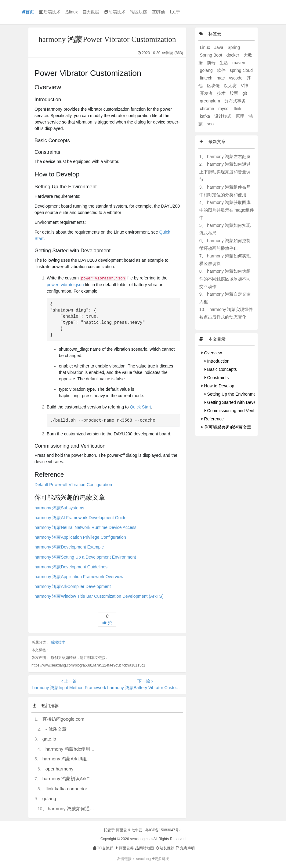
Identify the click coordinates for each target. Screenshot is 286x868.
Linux (206, 47)
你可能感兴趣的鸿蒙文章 (226, 427)
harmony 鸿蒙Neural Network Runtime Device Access (85, 527)
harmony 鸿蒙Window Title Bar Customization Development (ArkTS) (99, 596)
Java (219, 47)
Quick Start (140, 407)
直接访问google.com (63, 719)
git (245, 93)
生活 (224, 63)
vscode (236, 78)
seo (210, 124)
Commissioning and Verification (236, 411)
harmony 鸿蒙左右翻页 (229, 157)
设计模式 (223, 116)
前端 (212, 63)
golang (49, 798)
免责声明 (185, 848)
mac (221, 78)
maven (239, 63)
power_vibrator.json (65, 285)
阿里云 (121, 830)
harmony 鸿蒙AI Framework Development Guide (80, 518)
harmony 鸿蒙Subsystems (59, 508)
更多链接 (160, 859)
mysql (224, 109)
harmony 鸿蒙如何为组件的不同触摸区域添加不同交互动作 (225, 279)
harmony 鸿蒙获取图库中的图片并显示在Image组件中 (227, 210)
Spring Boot (212, 55)
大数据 (91, 12)
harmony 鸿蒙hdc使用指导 (72, 749)
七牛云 (137, 830)
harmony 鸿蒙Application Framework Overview (79, 577)
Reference (213, 419)
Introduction (217, 361)
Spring (234, 47)
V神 (244, 86)
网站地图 (144, 848)
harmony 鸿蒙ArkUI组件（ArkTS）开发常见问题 (92, 759)
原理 (241, 116)
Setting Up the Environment (232, 394)
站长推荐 (165, 848)
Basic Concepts (221, 369)
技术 (222, 93)
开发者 (207, 93)
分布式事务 (235, 101)
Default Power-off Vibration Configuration (73, 485)
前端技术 (115, 12)
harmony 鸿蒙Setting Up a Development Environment (85, 557)
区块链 (139, 12)
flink (238, 109)
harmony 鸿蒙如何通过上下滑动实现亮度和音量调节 (225, 172)
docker (234, 55)
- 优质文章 (56, 729)
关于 (175, 12)
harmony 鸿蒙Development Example (69, 547)
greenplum (211, 101)
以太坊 (231, 86)
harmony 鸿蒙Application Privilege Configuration (80, 537)
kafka (206, 116)
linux (72, 12)
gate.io (49, 739)
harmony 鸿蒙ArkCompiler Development (73, 586)
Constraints (217, 378)
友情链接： (126, 859)
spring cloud (241, 70)
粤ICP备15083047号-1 (164, 830)
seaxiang (144, 859)
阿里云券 (124, 848)
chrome (208, 109)
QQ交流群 (103, 848)
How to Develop (218, 386)
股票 (234, 93)
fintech (207, 78)
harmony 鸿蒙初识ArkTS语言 (72, 779)
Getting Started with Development (238, 402)
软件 (222, 70)
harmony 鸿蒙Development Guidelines (71, 567)
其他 (159, 12)
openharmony (60, 769)
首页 (28, 12)
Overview (212, 353)
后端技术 (50, 12)
